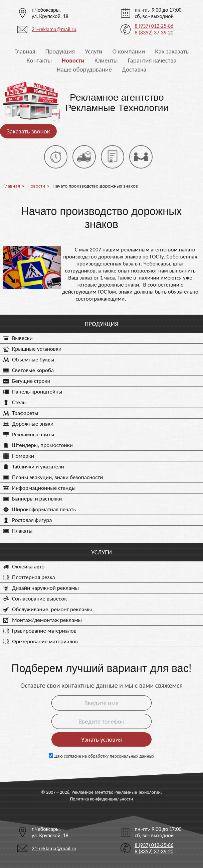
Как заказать (172, 51)
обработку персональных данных (121, 756)
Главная (25, 51)
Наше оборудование (84, 69)
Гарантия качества (152, 60)
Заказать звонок (28, 131)
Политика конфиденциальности (102, 799)
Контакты (39, 60)
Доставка (134, 69)
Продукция (60, 51)
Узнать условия (101, 739)
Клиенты (106, 60)
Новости (73, 60)
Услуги (93, 51)
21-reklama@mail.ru (54, 29)
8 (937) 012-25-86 (154, 26)
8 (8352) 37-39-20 (154, 33)
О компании (129, 51)
